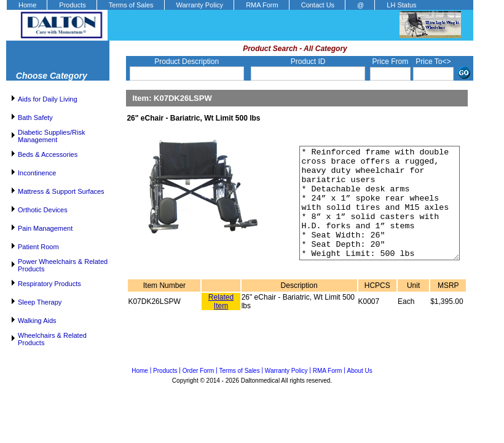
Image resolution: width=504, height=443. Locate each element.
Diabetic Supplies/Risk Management (51, 136)
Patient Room (38, 247)
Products (72, 5)
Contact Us (318, 5)
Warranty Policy (200, 5)
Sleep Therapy (40, 302)
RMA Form (262, 5)
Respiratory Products (49, 284)
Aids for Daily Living (48, 99)
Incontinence (37, 173)
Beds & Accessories (48, 154)
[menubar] (217, 5)
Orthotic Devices (43, 210)
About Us (360, 371)
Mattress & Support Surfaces (61, 191)
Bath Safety (35, 118)
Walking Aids (37, 321)
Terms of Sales (131, 5)
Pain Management (45, 228)
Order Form (199, 371)
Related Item (221, 324)
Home (27, 5)
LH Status (401, 5)
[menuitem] (26, 5)
